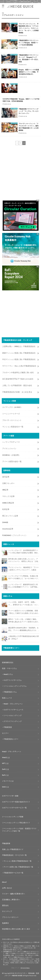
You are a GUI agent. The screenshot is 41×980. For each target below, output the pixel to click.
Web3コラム (8, 674)
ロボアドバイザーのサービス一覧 (14, 808)
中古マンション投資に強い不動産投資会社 (19, 359)
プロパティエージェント (12, 420)
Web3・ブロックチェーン (13, 704)
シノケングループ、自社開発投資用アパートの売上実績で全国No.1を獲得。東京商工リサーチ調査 (23, 552)
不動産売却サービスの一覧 (13, 873)
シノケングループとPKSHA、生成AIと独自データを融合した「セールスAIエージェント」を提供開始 (23, 577)
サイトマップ (7, 911)
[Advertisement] (20, 174)
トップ (2, 3)
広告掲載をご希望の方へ (11, 900)
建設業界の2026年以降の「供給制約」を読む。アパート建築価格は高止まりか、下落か (23, 629)
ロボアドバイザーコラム (13, 680)
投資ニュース (7, 698)
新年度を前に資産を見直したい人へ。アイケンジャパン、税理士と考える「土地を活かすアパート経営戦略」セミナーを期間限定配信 (23, 560)
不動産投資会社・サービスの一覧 (14, 855)
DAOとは (5, 787)
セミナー (5, 733)
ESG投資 (22, 3)
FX (32, 3)
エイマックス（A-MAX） (12, 407)
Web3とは (6, 757)
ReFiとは (5, 775)
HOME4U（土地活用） (11, 455)
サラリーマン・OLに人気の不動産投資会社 (19, 366)
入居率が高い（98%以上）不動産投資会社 (19, 346)
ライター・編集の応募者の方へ (14, 894)
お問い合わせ (7, 888)
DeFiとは (5, 769)
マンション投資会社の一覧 (13, 427)
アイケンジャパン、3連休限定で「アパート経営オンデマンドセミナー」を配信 (24, 569)
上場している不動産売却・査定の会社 (17, 385)
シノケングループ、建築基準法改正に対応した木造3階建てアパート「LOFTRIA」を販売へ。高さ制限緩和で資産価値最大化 (24, 586)
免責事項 (5, 923)
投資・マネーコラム (9, 668)
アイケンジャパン (9, 448)
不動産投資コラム (10, 692)
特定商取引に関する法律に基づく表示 (16, 929)
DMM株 (5, 522)
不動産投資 (15, 3)
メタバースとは (8, 781)
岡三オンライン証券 (10, 516)
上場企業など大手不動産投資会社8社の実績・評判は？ (24, 638)
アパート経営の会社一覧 (12, 461)
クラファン (12, 3)
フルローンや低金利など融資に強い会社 (18, 372)
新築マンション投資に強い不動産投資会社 (19, 353)
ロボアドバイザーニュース (13, 710)
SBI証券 (5, 490)
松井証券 (6, 509)
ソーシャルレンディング (13, 715)
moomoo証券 (8, 529)
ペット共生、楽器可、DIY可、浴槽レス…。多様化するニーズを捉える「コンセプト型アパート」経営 (24, 603)
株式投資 (29, 3)
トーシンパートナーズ (11, 414)
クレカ (36, 3)
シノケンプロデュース (11, 442)
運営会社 (5, 905)
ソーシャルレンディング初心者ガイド (16, 823)
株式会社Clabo (25, 968)
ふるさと (19, 3)
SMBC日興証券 (8, 503)
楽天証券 (6, 477)
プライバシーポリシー (10, 917)
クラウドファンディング (13, 721)
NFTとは (5, 763)
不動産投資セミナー (11, 739)
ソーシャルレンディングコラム (15, 686)
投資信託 (26, 3)
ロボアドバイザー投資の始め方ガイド (16, 802)
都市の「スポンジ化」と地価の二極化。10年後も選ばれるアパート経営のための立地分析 (23, 621)
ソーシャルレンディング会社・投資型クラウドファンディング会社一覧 (19, 830)
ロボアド (9, 3)
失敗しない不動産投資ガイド (13, 849)
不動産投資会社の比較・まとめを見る (17, 392)
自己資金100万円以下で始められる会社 (18, 379)
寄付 (39, 3)
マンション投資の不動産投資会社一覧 (18, 861)
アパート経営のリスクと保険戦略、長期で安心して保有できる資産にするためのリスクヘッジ (23, 612)
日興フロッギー (8, 483)
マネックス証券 (8, 496)
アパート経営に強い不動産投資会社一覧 (18, 867)
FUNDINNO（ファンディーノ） (15, 535)
